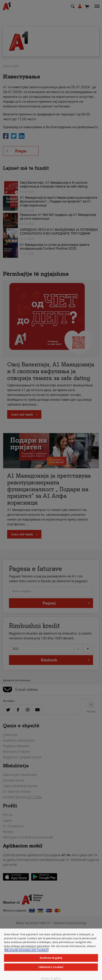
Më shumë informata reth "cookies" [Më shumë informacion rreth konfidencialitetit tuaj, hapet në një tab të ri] (26, 950)
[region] (51, 954)
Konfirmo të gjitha (51, 958)
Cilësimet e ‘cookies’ (51, 967)
